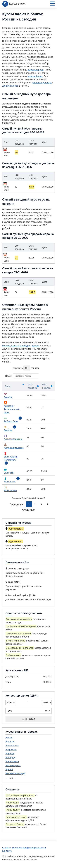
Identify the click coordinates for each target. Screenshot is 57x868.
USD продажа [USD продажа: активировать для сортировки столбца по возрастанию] (32, 386)
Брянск (9, 769)
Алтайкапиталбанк (14, 446)
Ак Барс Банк (11, 419)
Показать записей (26, 368)
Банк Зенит (10, 480)
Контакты (7, 851)
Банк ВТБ (9, 471)
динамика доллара (42, 83)
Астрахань (11, 750)
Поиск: (22, 376)
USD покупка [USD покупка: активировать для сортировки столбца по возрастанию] (46, 386)
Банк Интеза (10, 489)
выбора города (35, 70)
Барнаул (10, 754)
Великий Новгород (15, 773)
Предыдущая (16, 504)
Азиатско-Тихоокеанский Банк (12, 407)
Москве (6, 346)
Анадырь (10, 742)
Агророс (8, 395)
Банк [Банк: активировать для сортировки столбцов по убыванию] (8, 386)
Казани (35, 346)
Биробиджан (12, 761)
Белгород (10, 757)
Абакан (9, 738)
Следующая (29, 510)
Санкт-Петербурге (21, 346)
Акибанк (8, 428)
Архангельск (12, 746)
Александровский (13, 437)
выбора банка (35, 76)
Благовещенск (13, 765)
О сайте (6, 848)
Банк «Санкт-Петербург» (11, 457)
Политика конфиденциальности (29, 848)
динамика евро (10, 86)
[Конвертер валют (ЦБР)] (28, 711)
